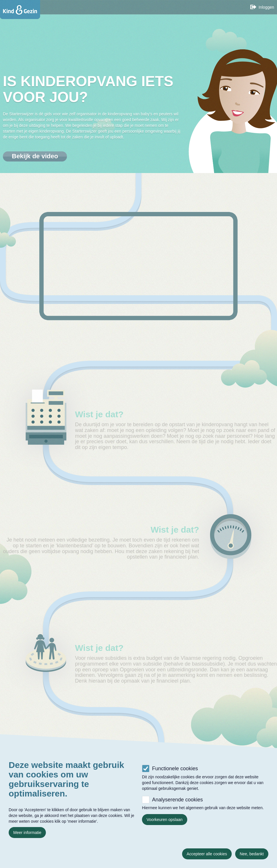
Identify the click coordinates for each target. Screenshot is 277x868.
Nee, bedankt (252, 854)
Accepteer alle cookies (207, 854)
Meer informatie (27, 833)
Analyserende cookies (177, 800)
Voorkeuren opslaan (165, 820)
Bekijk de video (35, 156)
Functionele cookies (175, 769)
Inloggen (266, 7)
